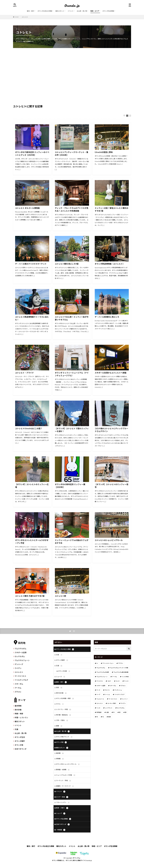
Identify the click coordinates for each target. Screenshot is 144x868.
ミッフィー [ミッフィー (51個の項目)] (125, 699)
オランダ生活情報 (108, 11)
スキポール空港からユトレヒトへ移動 (111, 373)
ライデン (18, 668)
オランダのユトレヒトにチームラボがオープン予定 (32, 542)
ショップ (61, 813)
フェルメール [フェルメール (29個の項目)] (100, 699)
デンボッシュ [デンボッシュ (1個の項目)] (118, 690)
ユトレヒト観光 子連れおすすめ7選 (30, 596)
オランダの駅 (64, 671)
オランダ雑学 (20, 741)
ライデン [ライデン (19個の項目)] (123, 703)
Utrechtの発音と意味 (104, 152)
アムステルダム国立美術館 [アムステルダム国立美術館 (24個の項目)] (121, 672)
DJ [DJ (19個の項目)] (97, 663)
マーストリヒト (21, 676)
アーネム (18, 688)
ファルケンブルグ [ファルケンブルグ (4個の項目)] (119, 694)
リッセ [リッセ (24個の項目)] (98, 708)
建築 (59, 726)
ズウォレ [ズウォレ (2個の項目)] (123, 686)
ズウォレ (18, 692)
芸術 (59, 688)
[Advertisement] (72, 65)
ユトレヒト (25, 17)
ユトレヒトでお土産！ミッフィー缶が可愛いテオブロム (72, 318)
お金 (59, 655)
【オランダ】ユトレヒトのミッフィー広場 (32, 486)
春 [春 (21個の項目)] (126, 712)
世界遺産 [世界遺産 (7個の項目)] (99, 712)
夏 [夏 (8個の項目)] (120, 712)
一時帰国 (61, 830)
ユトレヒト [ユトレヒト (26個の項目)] (100, 703)
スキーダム (19, 684)
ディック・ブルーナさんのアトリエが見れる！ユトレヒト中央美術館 (72, 209)
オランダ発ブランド (64, 737)
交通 (16, 729)
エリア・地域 (62, 797)
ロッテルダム (20, 656)
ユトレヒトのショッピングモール (109, 540)
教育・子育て (62, 808)
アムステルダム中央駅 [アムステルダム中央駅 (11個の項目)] (103, 672)
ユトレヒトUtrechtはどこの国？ (29, 428)
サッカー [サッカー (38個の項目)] (127, 681)
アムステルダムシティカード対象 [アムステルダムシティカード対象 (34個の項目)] (119, 668)
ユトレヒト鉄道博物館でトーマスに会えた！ (32, 318)
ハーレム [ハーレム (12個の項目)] (107, 694)
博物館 (60, 759)
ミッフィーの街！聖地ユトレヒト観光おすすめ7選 (111, 209)
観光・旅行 (31, 11)
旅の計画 (18, 710)
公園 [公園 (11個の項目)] (107, 712)
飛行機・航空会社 (64, 715)
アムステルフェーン (22, 660)
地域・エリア (95, 11)
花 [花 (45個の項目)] (103, 717)
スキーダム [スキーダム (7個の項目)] (113, 686)
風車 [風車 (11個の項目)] (110, 717)
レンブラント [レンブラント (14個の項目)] (109, 708)
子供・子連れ (62, 720)
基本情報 (18, 706)
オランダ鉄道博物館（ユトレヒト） (110, 264)
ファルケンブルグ (21, 680)
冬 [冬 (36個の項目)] (114, 712)
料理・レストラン (21, 718)
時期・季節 (19, 714)
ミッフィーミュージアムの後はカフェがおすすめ (72, 542)
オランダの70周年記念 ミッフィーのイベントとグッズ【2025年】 (32, 154)
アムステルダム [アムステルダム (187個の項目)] (101, 668)
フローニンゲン (63, 803)
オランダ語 (19, 745)
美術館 (60, 753)
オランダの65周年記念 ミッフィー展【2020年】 (70, 486)
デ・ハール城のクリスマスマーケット (31, 264)
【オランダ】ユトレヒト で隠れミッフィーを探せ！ (72, 430)
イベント (70, 11)
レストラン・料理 (64, 710)
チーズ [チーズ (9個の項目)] (98, 690)
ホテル (60, 704)
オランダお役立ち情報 (45, 11)
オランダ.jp (77, 858)
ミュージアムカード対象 (66, 775)
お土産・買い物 (82, 11)
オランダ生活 (20, 737)
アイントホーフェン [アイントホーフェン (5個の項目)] (108, 663)
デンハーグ (19, 664)
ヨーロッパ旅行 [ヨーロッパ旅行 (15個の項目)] (112, 703)
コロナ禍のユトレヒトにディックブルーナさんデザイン (111, 430)
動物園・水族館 (63, 770)
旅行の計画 (61, 693)
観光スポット (60, 11)
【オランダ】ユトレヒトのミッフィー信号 (111, 486)
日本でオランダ (21, 749)
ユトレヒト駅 (60, 596)
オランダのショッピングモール (68, 764)
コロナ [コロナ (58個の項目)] (109, 681)
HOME (17, 17)
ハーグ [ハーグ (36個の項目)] (98, 694)
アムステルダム (21, 649)
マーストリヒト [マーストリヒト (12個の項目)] (113, 699)
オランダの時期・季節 (65, 699)
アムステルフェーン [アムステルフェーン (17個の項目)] (102, 677)
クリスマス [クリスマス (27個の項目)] (100, 681)
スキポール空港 (21, 652)
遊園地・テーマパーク (65, 786)
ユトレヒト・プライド (24, 373)
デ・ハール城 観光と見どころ (107, 317)
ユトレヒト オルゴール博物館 (27, 208)
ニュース (61, 677)
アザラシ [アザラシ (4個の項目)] (121, 663)
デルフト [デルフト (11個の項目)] (107, 690)
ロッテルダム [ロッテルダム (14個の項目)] (121, 708)
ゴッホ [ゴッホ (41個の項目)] (118, 681)
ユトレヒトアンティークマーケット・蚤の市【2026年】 (72, 154)
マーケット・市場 (64, 781)
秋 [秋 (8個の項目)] (97, 717)
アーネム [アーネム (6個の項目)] (115, 677)
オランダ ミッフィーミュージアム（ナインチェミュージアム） (72, 374)
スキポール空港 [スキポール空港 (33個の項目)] (101, 686)
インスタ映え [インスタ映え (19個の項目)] (125, 677)
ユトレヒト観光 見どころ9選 (67, 264)
